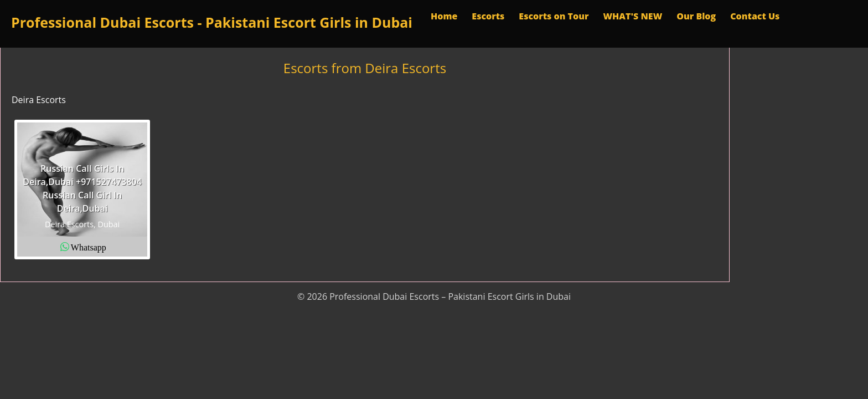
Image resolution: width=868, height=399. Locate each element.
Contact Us (755, 16)
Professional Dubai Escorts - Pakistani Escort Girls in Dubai (212, 22)
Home (444, 16)
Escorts (488, 16)
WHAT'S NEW (632, 16)
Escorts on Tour (554, 16)
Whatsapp (89, 247)
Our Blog (696, 16)
